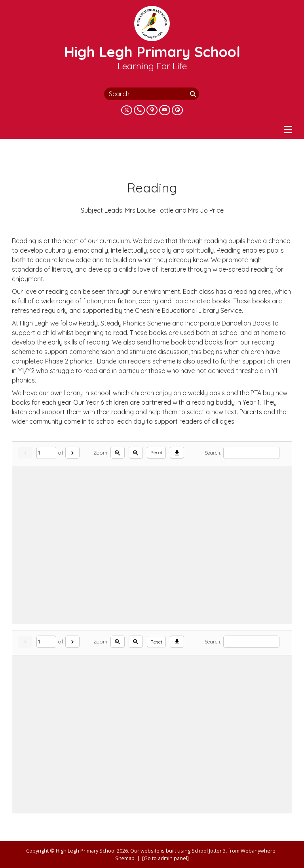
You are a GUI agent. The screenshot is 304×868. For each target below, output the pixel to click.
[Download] (177, 453)
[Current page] (46, 453)
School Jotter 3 (209, 851)
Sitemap (125, 858)
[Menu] (288, 129)
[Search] (194, 94)
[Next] (72, 453)
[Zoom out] (136, 453)
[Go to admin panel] (165, 858)
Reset (156, 452)
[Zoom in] (118, 453)
